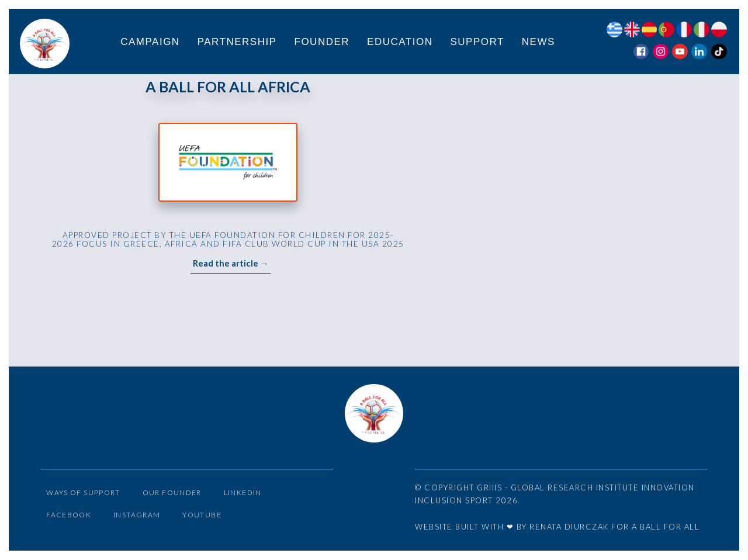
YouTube (210, 519)
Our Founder (182, 495)
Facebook (71, 519)
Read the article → (231, 266)
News (539, 42)
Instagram (143, 519)
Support (477, 42)
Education (400, 42)
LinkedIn (257, 495)
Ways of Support (87, 495)
